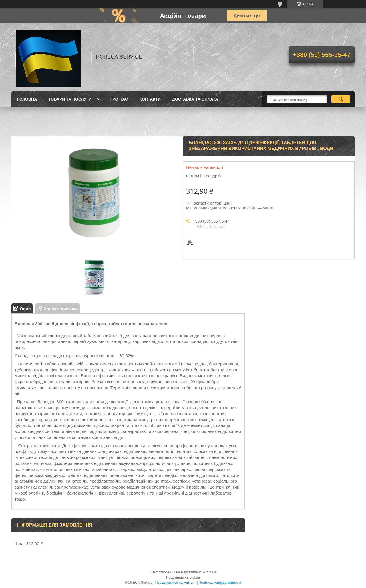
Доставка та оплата (195, 99)
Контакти (150, 99)
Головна (27, 99)
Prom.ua (210, 572)
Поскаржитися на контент (176, 583)
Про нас (119, 99)
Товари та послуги (70, 99)
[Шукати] (341, 99)
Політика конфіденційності (220, 583)
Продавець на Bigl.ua (183, 577)
